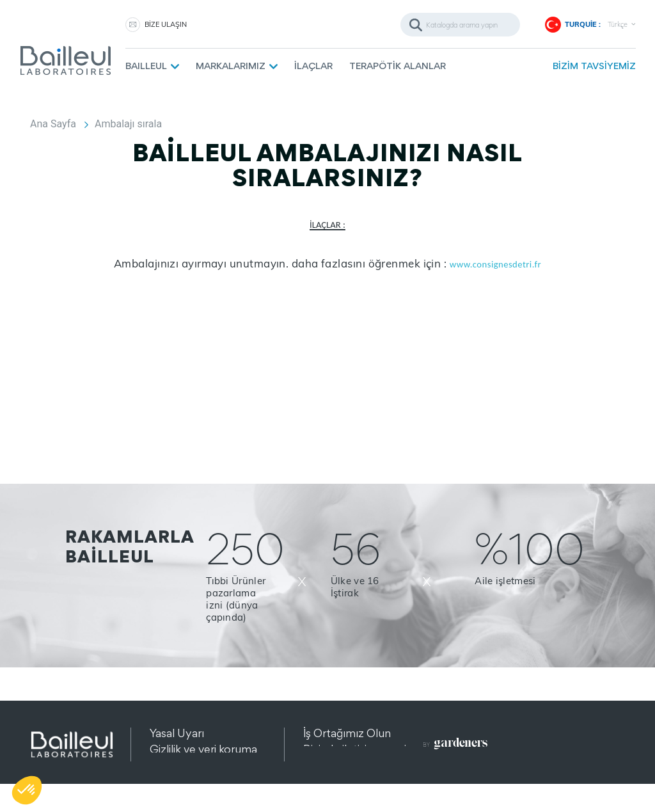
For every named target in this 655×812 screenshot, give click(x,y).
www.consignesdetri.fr (495, 264)
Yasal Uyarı (177, 733)
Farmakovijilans (341, 781)
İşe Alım (323, 765)
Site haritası (178, 781)
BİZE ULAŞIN (166, 24)
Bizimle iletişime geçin (358, 749)
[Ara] (460, 25)
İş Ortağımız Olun (347, 733)
